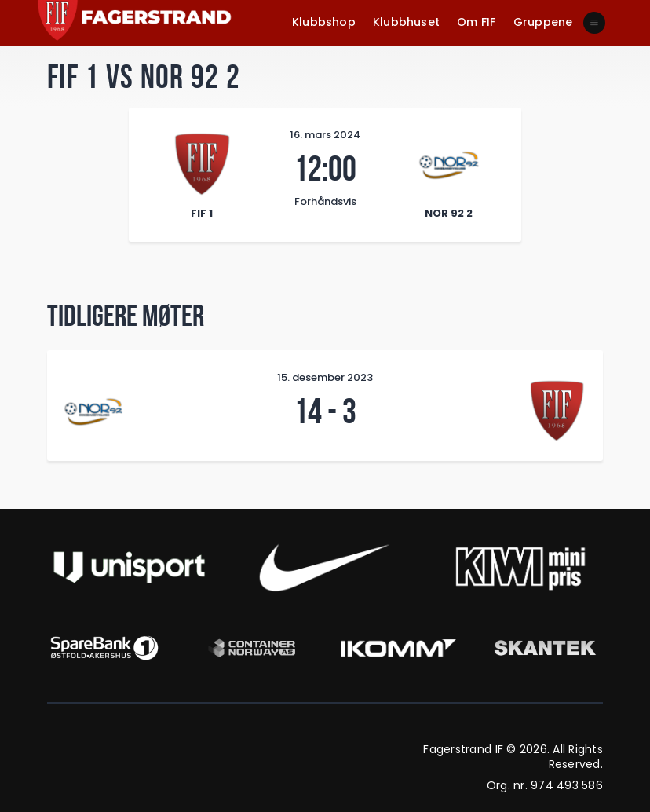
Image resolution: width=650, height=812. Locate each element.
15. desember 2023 (325, 377)
